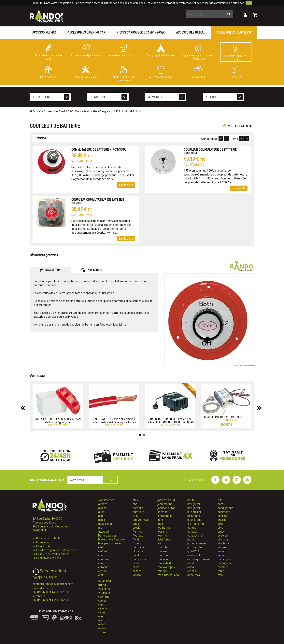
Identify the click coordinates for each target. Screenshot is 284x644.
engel (136, 524)
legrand (162, 532)
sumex (222, 547)
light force (164, 539)
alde (101, 516)
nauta (191, 500)
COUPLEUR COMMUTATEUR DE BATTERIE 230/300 (98, 201)
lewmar (162, 536)
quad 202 (193, 551)
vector (102, 601)
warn (101, 620)
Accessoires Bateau (191, 32)
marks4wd (164, 563)
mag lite (163, 547)
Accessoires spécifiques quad (48, 52)
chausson (104, 559)
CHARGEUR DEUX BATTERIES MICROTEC (226, 417)
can (100, 547)
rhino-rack (194, 575)
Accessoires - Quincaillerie (86, 50)
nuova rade (194, 520)
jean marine (165, 504)
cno (100, 563)
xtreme (103, 632)
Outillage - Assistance (86, 72)
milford (162, 571)
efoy (136, 516)
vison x (102, 612)
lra (159, 543)
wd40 (102, 624)
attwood (103, 532)
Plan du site (43, 546)
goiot (136, 555)
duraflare (138, 512)
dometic (138, 508)
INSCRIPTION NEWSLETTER (47, 480)
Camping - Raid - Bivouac (161, 50)
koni (160, 520)
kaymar (162, 512)
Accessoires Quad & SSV (234, 32)
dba (135, 504)
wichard (103, 628)
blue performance (109, 543)
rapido (191, 563)
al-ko (101, 512)
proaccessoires (197, 543)
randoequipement (199, 559)
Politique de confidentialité (53, 554)
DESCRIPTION (50, 270)
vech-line (104, 597)
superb (222, 551)
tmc (220, 575)
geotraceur (140, 547)
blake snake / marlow (112, 539)
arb (100, 528)
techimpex (224, 559)
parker (191, 539)
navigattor (194, 504)
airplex (102, 508)
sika (220, 524)
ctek (101, 575)
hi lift (136, 567)
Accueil (35, 111)
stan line (223, 539)
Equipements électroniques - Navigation (198, 52)
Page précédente (239, 126)
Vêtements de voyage (161, 72)
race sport (194, 555)
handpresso (140, 559)
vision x (103, 609)
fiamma (138, 532)
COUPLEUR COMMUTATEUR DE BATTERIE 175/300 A (210, 151)
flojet (136, 539)
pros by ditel (195, 547)
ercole (137, 528)
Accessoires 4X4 (44, 32)
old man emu (196, 524)
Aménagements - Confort (123, 50)
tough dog (105, 581)
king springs (165, 516)
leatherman (165, 528)
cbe (100, 555)
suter (221, 555)
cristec (102, 571)
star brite (223, 543)
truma (102, 585)
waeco (102, 616)
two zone (104, 589)
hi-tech (137, 571)
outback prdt (195, 536)
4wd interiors (106, 500)
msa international (169, 575)
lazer (161, 524)
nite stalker (194, 512)
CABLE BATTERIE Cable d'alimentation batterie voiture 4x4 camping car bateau (114, 420)
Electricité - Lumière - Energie (236, 53)
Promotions (236, 72)
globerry (138, 551)
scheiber (223, 516)
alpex (102, 520)
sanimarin (224, 512)
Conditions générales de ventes (56, 550)
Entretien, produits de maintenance (123, 74)
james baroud (166, 500)
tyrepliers (104, 593)
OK (249, 3)
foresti (137, 543)
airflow (102, 504)
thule (221, 571)
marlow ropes (166, 567)
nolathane (194, 516)
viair (101, 605)
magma (163, 551)
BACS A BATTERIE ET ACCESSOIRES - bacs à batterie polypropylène (58, 420)
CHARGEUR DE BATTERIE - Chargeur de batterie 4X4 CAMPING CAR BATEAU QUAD (170, 420)
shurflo (222, 520)
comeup (103, 567)
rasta (191, 567)
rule (220, 500)
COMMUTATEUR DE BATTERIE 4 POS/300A (99, 150)
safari (221, 504)
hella (136, 563)
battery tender (107, 536)
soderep (223, 536)
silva (220, 528)
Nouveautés (198, 72)
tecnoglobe (225, 563)
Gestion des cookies (49, 558)
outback (192, 532)
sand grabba (226, 508)
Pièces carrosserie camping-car (141, 32)
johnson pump (166, 508)
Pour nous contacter (49, 538)
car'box (103, 551)
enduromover (141, 520)
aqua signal (105, 524)
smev (221, 532)
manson (163, 555)
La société (43, 542)
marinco (163, 559)
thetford (223, 567)
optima (192, 528)
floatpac (138, 536)
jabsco (137, 575)
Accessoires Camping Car (86, 32)
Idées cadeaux (48, 72)
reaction (192, 571)
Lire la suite (126, 185)
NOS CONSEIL (92, 270)
